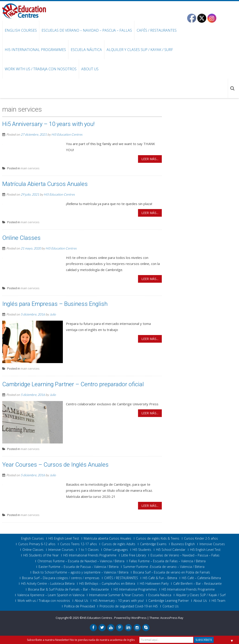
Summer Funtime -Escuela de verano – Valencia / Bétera (164, 567)
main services (30, 168)
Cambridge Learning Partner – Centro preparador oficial (73, 384)
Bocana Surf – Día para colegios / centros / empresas (61, 578)
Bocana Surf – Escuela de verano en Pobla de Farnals (172, 572)
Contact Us (171, 606)
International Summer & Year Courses (116, 595)
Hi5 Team (218, 601)
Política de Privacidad (80, 606)
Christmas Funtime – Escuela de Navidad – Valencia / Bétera (81, 561)
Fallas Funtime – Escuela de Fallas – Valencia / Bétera (167, 561)
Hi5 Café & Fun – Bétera (160, 578)
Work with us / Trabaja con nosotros (41, 69)
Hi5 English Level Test (64, 538)
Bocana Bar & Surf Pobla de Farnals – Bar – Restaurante (68, 589)
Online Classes (21, 238)
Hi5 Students (142, 550)
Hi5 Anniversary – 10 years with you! (48, 124)
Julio (53, 314)
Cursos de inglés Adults (118, 544)
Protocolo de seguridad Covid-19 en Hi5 (129, 606)
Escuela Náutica (86, 50)
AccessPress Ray (172, 618)
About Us (90, 69)
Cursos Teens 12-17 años (79, 544)
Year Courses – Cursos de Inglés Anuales (55, 465)
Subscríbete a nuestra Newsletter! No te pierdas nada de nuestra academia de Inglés (81, 640)
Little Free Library (134, 555)
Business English (183, 544)
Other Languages (116, 550)
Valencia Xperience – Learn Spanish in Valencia (51, 595)
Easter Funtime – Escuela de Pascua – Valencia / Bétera (79, 567)
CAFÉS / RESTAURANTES (157, 30)
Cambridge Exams (153, 544)
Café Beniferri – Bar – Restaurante (197, 584)
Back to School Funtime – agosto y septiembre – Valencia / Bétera (81, 572)
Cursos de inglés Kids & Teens (158, 538)
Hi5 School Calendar (171, 550)
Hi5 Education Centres (67, 134)
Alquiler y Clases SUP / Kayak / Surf (140, 50)
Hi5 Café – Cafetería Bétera (201, 578)
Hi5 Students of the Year (41, 555)
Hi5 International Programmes (35, 50)
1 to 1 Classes (89, 550)
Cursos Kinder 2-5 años (201, 538)
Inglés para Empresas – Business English (55, 304)
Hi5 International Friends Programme (90, 555)
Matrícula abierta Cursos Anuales (107, 538)
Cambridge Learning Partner (169, 601)
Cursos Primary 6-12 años (37, 544)
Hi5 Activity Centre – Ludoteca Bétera (48, 584)
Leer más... (150, 159)
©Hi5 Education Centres (96, 618)
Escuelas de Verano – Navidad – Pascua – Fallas (87, 30)
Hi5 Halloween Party (154, 584)
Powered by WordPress (130, 618)
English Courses (21, 30)
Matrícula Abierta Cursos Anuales (45, 184)
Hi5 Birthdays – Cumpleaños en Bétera (107, 584)
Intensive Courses (212, 544)
